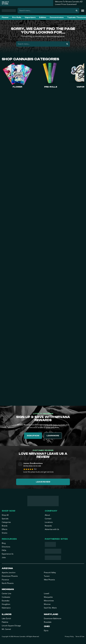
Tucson (47, 576)
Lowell (47, 594)
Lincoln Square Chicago (11, 626)
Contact (48, 519)
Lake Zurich (6, 619)
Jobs (4, 558)
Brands (5, 526)
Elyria (46, 631)
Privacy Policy (69, 637)
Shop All (5, 515)
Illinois (7, 614)
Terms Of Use (80, 637)
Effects (5, 529)
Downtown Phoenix (10, 576)
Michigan (8, 589)
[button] (83, 11)
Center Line (6, 594)
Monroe (47, 604)
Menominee (49, 601)
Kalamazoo (6, 608)
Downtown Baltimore (53, 619)
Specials (5, 519)
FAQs (4, 550)
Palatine (5, 622)
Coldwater (6, 597)
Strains (5, 533)
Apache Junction (9, 573)
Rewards (48, 526)
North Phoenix (8, 583)
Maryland (51, 614)
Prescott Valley (50, 573)
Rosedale (48, 622)
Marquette (48, 597)
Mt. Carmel (6, 629)
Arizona (7, 568)
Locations (49, 522)
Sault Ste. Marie (50, 608)
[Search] (77, 11)
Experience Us (8, 554)
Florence (5, 580)
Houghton (6, 604)
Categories (6, 522)
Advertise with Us (52, 529)
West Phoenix (49, 580)
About (47, 515)
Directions (6, 547)
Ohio (47, 626)
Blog (4, 543)
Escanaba (6, 601)
